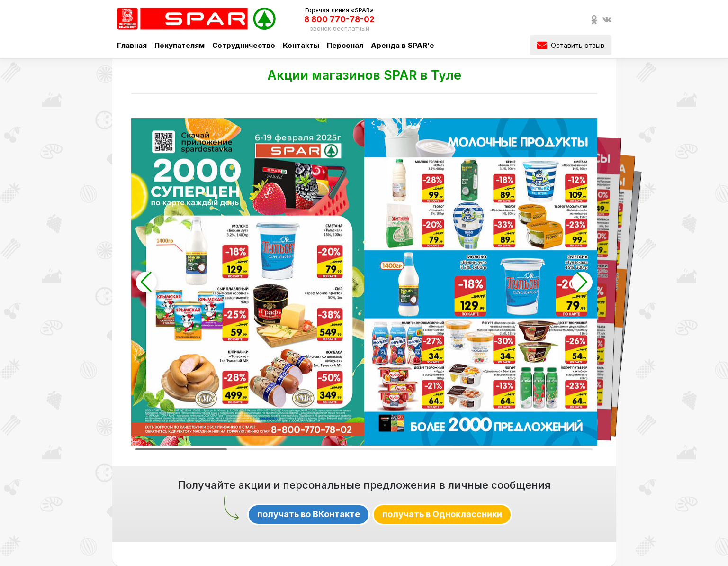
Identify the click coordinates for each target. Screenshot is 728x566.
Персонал (345, 45)
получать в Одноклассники (442, 514)
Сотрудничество (244, 45)
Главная (132, 45)
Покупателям (180, 45)
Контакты (301, 45)
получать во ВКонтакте (309, 514)
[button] (146, 282)
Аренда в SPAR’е (403, 45)
